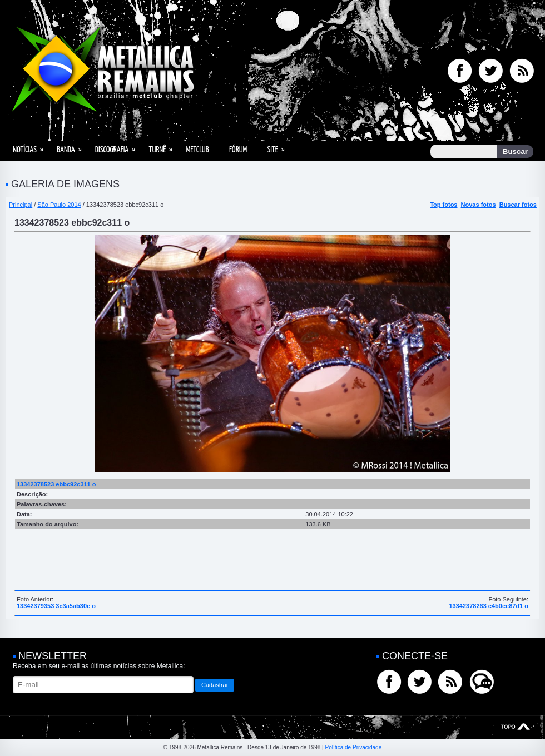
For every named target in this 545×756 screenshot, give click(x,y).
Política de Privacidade (353, 747)
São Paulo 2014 (59, 205)
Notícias (25, 150)
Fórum (238, 150)
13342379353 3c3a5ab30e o (56, 606)
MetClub (197, 150)
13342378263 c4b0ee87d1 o (489, 606)
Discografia (112, 150)
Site (272, 150)
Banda (66, 150)
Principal (21, 205)
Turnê (157, 150)
